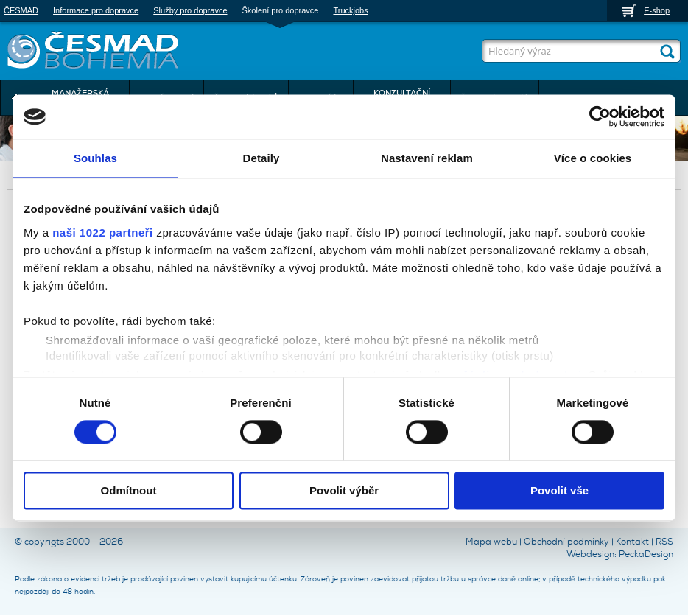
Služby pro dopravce (190, 10)
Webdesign (590, 554)
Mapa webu (491, 542)
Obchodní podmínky (566, 542)
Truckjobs (350, 10)
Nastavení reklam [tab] (427, 158)
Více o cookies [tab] (593, 158)
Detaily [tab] (261, 158)
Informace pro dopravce (96, 10)
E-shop (657, 10)
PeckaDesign (646, 554)
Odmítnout (129, 491)
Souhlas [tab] (95, 158)
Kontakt (632, 542)
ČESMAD (21, 10)
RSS (664, 542)
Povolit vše (559, 491)
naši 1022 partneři (103, 232)
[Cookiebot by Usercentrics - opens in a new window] (600, 116)
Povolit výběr (344, 491)
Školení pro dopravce (281, 10)
